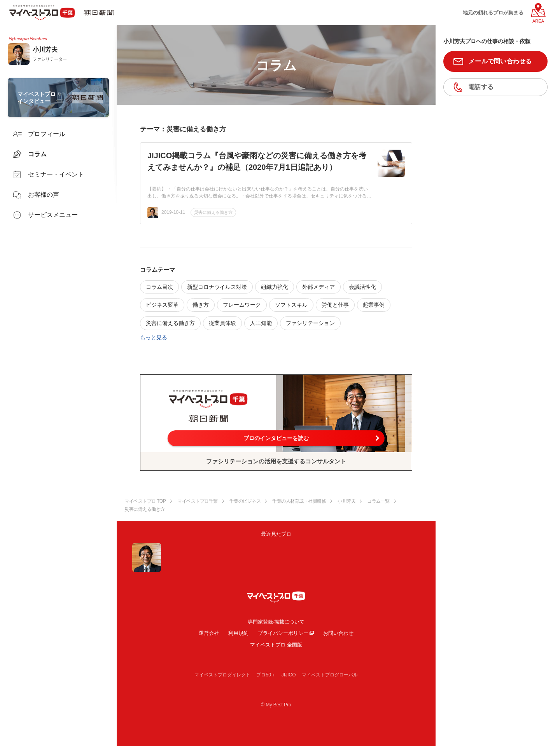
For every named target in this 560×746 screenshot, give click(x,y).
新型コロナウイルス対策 (217, 287)
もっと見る (154, 337)
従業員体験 (222, 323)
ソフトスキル (291, 305)
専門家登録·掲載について (276, 622)
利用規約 (238, 633)
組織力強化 (275, 287)
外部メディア (318, 287)
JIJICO (289, 675)
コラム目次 (159, 287)
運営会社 (209, 633)
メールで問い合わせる (500, 61)
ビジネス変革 (162, 305)
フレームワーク (242, 305)
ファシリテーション (310, 323)
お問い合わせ (338, 633)
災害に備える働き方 (213, 212)
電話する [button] (481, 87)
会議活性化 (362, 287)
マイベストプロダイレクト (222, 675)
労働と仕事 (335, 305)
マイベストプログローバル (330, 675)
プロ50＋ (266, 675)
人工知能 (261, 323)
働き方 (201, 305)
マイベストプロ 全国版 (276, 645)
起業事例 (374, 305)
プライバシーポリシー (283, 633)
